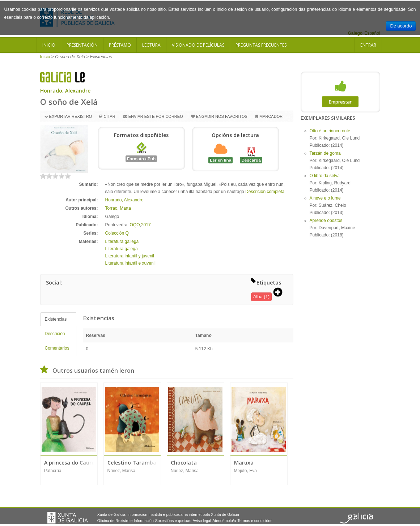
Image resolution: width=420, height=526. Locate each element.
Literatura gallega (122, 241)
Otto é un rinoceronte (330, 131)
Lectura (151, 45)
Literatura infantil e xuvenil (130, 263)
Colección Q (117, 233)
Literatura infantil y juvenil (130, 256)
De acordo (401, 26)
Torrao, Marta (118, 208)
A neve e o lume (325, 198)
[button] (280, 293)
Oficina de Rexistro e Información (126, 521)
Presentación (82, 45)
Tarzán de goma (325, 153)
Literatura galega (122, 249)
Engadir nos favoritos (222, 116)
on (43, 176)
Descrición (55, 334)
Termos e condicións (255, 521)
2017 (146, 225)
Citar (109, 116)
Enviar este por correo (156, 116)
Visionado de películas (198, 45)
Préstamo (120, 45)
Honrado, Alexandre (65, 91)
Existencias (56, 319)
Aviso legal (202, 521)
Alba (258, 297)
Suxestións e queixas (173, 521)
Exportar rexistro (71, 116)
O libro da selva (325, 176)
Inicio (49, 45)
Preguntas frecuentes (261, 45)
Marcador (271, 116)
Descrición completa (265, 192)
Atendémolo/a (224, 521)
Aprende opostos (326, 221)
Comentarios (57, 348)
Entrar (368, 45)
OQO (135, 225)
